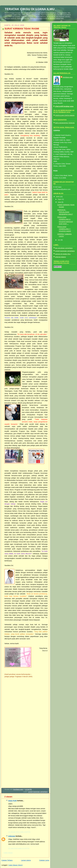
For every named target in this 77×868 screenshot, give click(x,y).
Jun (59, 240)
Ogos (60, 199)
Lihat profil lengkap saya (64, 106)
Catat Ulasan (8, 853)
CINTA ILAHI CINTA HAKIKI (65, 115)
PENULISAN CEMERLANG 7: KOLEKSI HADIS (64, 229)
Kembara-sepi (68, 77)
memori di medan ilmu (63, 254)
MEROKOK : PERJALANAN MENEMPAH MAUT (65, 212)
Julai (60, 202)
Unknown (12, 836)
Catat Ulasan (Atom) (15, 865)
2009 (58, 197)
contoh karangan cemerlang (38, 792)
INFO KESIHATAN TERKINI (65, 123)
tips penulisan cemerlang (64, 248)
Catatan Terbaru (7, 860)
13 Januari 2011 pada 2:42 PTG (19, 832)
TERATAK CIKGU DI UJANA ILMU (30, 9)
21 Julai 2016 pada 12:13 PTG (19, 848)
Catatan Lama (44, 860)
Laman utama (26, 860)
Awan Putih (12, 801)
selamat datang (60, 257)
